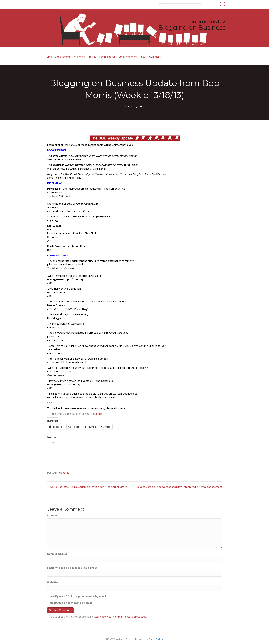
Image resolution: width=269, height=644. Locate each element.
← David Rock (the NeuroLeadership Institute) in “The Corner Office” (87, 487)
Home (48, 57)
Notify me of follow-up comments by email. (78, 596)
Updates (64, 473)
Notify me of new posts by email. (72, 603)
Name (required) (58, 554)
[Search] (180, 6)
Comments (155, 57)
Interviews (79, 57)
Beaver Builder (156, 639)
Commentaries (107, 57)
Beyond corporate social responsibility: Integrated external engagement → (179, 489)
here (99, 414)
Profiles (92, 57)
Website (52, 582)
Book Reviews (63, 57)
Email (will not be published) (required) (72, 568)
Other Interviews (128, 57)
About (143, 57)
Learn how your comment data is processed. (121, 617)
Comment (53, 515)
